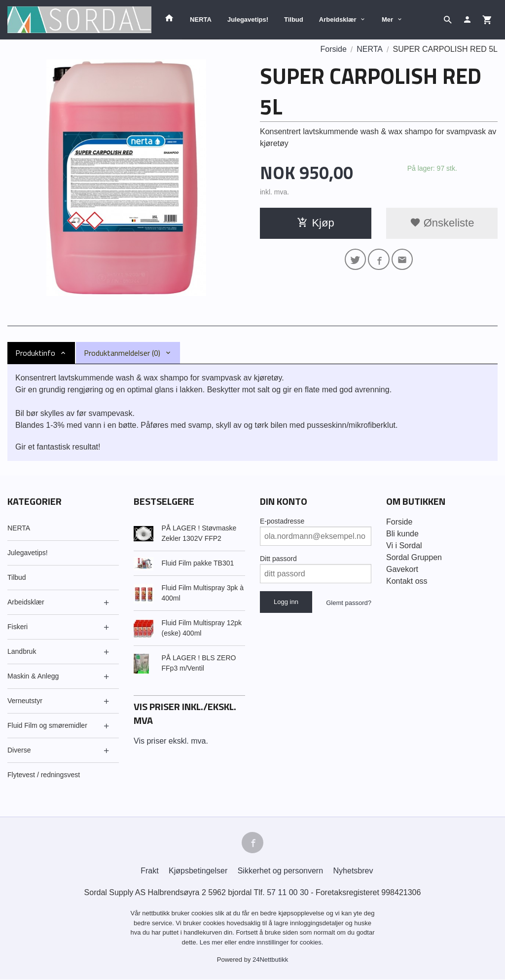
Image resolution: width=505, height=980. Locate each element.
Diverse (19, 750)
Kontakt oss (407, 581)
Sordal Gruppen (414, 557)
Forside (333, 49)
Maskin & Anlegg (33, 676)
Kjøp (315, 223)
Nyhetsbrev (353, 871)
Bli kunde (402, 534)
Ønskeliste (442, 223)
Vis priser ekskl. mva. (171, 741)
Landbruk (22, 651)
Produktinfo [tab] (35, 353)
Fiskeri (18, 627)
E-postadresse (282, 521)
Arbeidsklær (338, 19)
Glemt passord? (349, 603)
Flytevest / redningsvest (44, 775)
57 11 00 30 (288, 893)
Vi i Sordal (404, 546)
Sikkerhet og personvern (280, 871)
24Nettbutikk (270, 960)
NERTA (201, 19)
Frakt (149, 871)
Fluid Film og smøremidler (47, 725)
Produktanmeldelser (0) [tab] (122, 353)
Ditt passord (278, 559)
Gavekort (402, 569)
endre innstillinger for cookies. (281, 943)
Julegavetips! (248, 19)
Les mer (212, 943)
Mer (387, 19)
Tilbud (294, 19)
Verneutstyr (25, 701)
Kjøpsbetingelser (198, 871)
